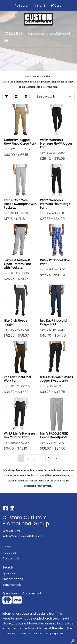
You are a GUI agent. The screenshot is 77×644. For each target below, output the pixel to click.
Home (7, 547)
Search (8, 567)
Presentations (13, 579)
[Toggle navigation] (6, 41)
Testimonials (12, 585)
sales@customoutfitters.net (49, 34)
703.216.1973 (14, 34)
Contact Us (11, 558)
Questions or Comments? (22, 593)
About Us (9, 553)
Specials (9, 573)
